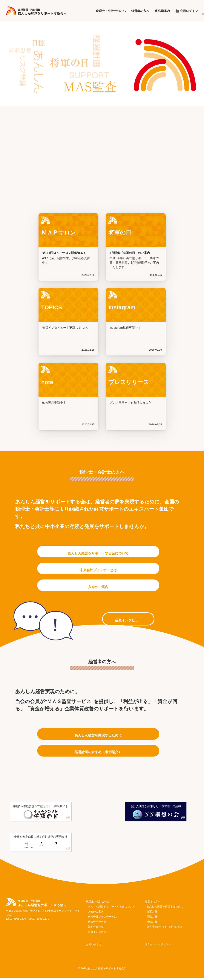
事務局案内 (162, 11)
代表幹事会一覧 (97, 924)
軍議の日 (152, 919)
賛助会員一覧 (96, 929)
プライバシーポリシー (158, 946)
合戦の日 (152, 924)
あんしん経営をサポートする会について (111, 909)
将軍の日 (152, 914)
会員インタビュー (98, 934)
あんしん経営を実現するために (165, 909)
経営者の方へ (140, 11)
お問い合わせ (94, 946)
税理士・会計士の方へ (111, 11)
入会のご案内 (96, 914)
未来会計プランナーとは (102, 919)
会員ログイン (189, 11)
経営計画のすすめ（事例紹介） (165, 929)
